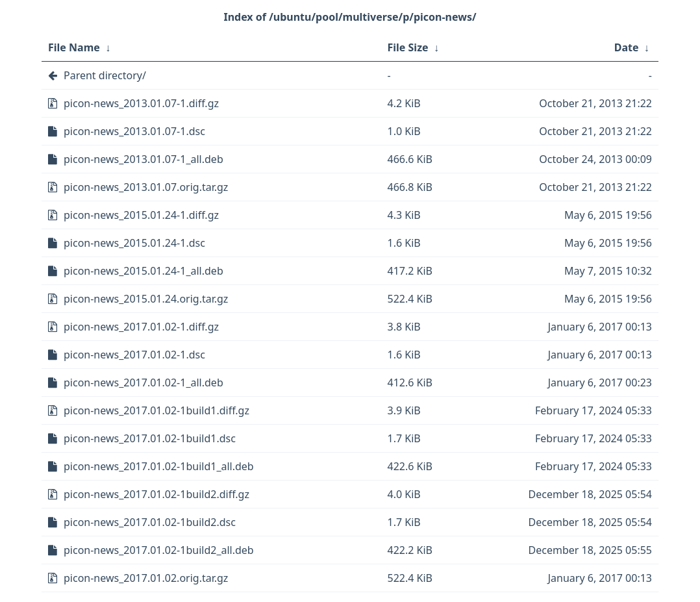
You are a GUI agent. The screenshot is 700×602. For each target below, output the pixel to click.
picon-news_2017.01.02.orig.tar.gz (146, 578)
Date (627, 47)
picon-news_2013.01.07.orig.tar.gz (146, 187)
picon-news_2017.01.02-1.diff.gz (141, 327)
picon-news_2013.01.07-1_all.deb (144, 159)
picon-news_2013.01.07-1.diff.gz (141, 103)
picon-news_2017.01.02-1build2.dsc (150, 522)
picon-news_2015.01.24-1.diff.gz (141, 215)
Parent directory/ (105, 75)
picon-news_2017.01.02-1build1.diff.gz (156, 410)
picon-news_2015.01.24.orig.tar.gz (146, 299)
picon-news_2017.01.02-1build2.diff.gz (156, 494)
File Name (74, 47)
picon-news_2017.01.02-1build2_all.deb (159, 550)
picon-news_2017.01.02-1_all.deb (144, 383)
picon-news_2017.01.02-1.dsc (134, 355)
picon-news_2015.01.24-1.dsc (134, 243)
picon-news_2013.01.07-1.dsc (134, 131)
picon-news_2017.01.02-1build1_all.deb (159, 466)
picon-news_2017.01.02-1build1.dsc (150, 438)
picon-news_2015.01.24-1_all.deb (144, 271)
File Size (408, 47)
